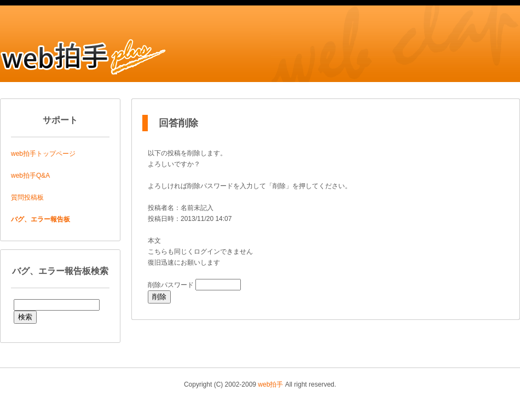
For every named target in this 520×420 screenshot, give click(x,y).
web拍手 (270, 384)
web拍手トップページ (43, 154)
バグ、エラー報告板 (41, 219)
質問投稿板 (27, 197)
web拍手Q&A (30, 176)
